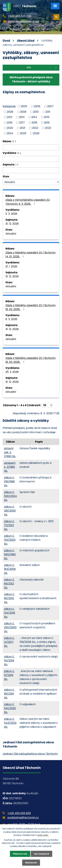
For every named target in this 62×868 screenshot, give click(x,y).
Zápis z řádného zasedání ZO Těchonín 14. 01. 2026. (31, 255)
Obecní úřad (26, 41)
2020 (10, 128)
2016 (10, 122)
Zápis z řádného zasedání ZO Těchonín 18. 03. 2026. (31, 360)
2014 (34, 117)
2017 (22, 122)
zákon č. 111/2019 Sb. (9, 675)
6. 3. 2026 (11, 319)
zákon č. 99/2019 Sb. (9, 694)
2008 (10, 112)
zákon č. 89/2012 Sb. (9, 584)
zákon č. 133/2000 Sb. (10, 540)
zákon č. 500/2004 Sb (10, 496)
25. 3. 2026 (12, 372)
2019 (47, 122)
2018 (34, 122)
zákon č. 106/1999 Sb (9, 481)
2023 (48, 128)
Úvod (6, 41)
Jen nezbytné (41, 854)
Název (8, 141)
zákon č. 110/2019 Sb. (9, 661)
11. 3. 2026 (11, 214)
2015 (47, 117)
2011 (48, 112)
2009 (23, 112)
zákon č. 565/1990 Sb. (10, 554)
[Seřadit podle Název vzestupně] (16, 141)
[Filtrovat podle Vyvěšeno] (31, 159)
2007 (50, 106)
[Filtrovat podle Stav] (31, 182)
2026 (36, 133)
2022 (35, 128)
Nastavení (31, 863)
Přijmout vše (20, 854)
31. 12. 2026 (12, 224)
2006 (37, 106)
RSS (42, 67)
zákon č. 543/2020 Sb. (10, 723)
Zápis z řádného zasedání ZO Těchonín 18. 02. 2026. (31, 307)
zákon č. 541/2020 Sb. (10, 708)
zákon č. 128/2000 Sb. (10, 511)
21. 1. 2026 (11, 266)
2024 (10, 133)
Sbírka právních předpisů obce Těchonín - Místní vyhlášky (31, 79)
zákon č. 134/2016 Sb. (10, 613)
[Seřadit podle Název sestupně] (16, 142)
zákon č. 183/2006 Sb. (10, 569)
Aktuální (11, 234)
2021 (23, 128)
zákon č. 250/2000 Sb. (10, 627)
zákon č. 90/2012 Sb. (9, 598)
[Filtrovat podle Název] (31, 147)
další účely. (43, 835)
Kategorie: (9, 106)
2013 (22, 117)
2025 (23, 133)
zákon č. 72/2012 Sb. (9, 525)
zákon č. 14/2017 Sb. (9, 642)
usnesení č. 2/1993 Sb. (10, 467)
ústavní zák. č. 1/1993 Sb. (10, 452)
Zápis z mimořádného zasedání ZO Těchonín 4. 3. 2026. (28, 202)
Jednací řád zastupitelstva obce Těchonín (30, 754)
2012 (10, 117)
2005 (24, 106)
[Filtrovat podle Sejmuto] (31, 170)
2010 (36, 112)
